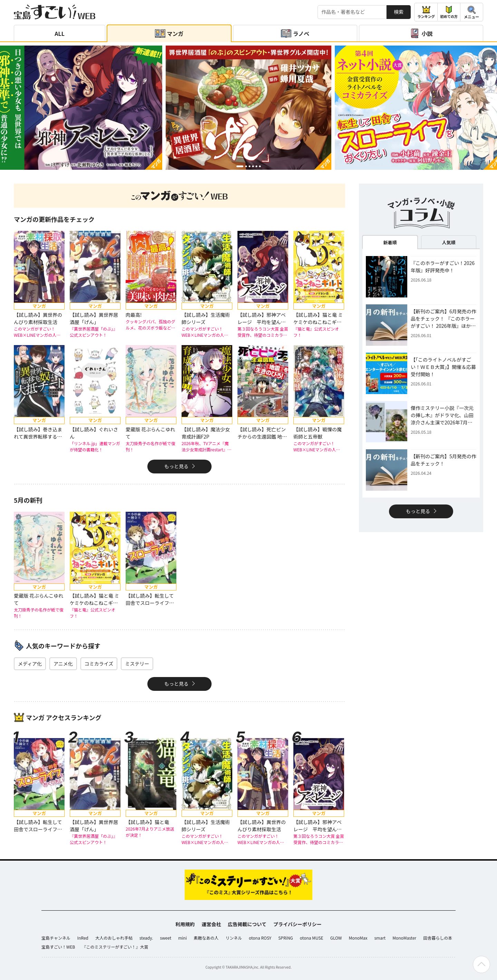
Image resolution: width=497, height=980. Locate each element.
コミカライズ (99, 664)
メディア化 (30, 664)
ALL (60, 33)
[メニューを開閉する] (472, 12)
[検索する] (352, 12)
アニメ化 (63, 664)
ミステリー (137, 664)
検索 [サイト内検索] (399, 12)
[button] (240, 166)
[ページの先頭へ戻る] (481, 964)
